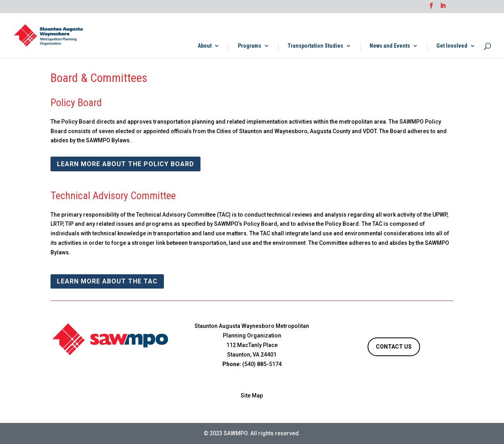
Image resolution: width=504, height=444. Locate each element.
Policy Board (76, 103)
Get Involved (452, 46)
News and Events (390, 46)
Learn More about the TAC (107, 281)
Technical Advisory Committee (113, 196)
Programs (250, 46)
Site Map (252, 396)
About (205, 46)
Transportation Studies (315, 46)
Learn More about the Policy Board (126, 164)
